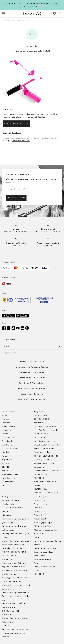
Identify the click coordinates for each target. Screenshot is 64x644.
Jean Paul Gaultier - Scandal (46, 430)
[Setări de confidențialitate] (32, 394)
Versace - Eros (40, 467)
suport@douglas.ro (21, 141)
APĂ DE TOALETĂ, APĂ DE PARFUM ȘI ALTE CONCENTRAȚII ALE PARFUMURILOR (14, 609)
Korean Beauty (40, 519)
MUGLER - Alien (41, 489)
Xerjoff (5, 471)
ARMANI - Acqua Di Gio (44, 463)
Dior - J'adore (40, 438)
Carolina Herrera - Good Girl (47, 471)
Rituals (5, 415)
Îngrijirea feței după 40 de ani (15, 618)
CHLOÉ (5, 485)
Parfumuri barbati (42, 504)
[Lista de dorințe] (54, 13)
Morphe (5, 419)
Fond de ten (39, 534)
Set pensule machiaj (43, 559)
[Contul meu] (10, 13)
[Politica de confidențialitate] (32, 362)
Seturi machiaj (40, 563)
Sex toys (38, 537)
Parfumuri (38, 508)
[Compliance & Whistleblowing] (32, 383)
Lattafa (5, 434)
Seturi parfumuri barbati (44, 567)
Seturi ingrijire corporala (45, 523)
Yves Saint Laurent (10, 474)
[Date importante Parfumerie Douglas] (32, 367)
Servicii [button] (32, 346)
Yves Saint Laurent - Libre (45, 441)
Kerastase (6, 456)
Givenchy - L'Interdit (43, 460)
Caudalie (6, 452)
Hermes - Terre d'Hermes (45, 449)
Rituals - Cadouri (41, 434)
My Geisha (7, 430)
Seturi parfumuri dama (44, 552)
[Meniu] (3, 13)
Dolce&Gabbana (9, 482)
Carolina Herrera (9, 445)
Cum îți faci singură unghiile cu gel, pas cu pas (15, 521)
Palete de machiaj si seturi (45, 548)
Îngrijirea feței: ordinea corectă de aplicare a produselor (15, 543)
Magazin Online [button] (32, 353)
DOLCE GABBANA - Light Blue (47, 445)
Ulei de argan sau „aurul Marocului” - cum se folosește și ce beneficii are (16, 585)
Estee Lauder (8, 441)
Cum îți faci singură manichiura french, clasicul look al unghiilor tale (16, 596)
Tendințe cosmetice (10, 500)
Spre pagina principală (16, 124)
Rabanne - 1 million (42, 452)
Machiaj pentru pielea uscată (15, 578)
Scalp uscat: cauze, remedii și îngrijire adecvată (15, 572)
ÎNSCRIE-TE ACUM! (16, 198)
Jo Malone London (10, 449)
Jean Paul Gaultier (10, 438)
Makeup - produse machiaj (46, 530)
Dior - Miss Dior (41, 474)
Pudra (37, 570)
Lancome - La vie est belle (45, 426)
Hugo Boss (7, 460)
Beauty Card (39, 512)
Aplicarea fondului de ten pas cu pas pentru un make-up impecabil (15, 633)
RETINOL (6, 626)
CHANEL (6, 467)
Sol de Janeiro (8, 426)
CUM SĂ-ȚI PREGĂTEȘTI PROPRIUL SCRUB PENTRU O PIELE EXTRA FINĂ (14, 552)
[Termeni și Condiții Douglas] (32, 372)
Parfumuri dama (41, 500)
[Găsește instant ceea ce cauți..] (32, 20)
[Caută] (61, 20)
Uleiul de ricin (8, 504)
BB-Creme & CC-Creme (44, 526)
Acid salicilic (7, 622)
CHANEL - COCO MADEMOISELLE (42, 421)
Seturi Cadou (40, 556)
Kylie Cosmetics (9, 478)
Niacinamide (7, 515)
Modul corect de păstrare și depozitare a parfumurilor (14, 565)
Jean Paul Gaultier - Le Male (46, 493)
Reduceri (38, 515)
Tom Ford (6, 463)
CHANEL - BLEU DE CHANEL (46, 456)
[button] (61, 13)
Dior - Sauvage (41, 415)
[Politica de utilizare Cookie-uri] (32, 378)
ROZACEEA (7, 559)
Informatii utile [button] (32, 339)
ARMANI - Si (39, 478)
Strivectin (6, 423)
